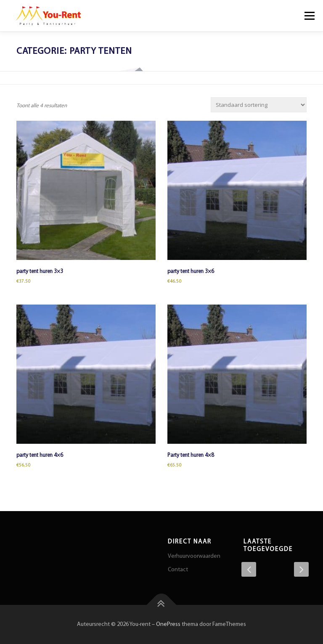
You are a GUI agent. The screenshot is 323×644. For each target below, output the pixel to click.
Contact (178, 570)
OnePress (168, 624)
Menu (308, 16)
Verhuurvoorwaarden (194, 556)
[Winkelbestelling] (259, 105)
